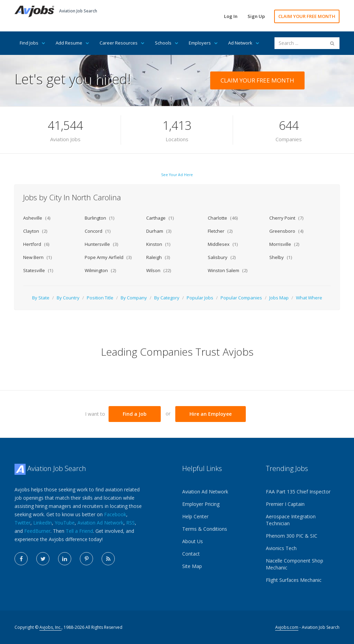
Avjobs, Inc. (50, 627)
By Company (134, 298)
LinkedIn (43, 523)
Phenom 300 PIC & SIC (292, 536)
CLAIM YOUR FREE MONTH (307, 16)
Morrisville (284, 244)
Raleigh (158, 257)
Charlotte (223, 218)
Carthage (160, 218)
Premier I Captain (285, 504)
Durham (159, 231)
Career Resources (122, 43)
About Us (193, 541)
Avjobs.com (287, 627)
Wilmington (100, 270)
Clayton (35, 231)
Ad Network (244, 43)
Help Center (195, 516)
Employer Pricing (201, 504)
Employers (203, 43)
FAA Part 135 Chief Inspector (298, 492)
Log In (231, 16)
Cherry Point (286, 218)
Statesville (38, 270)
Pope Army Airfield (108, 257)
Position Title (100, 298)
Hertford (36, 244)
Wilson (159, 270)
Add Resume (72, 43)
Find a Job (135, 414)
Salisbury (222, 257)
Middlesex (223, 244)
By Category (167, 298)
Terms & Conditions (205, 529)
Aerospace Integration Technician (291, 520)
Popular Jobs (200, 298)
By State (41, 298)
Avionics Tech (281, 548)
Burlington (100, 218)
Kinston (158, 244)
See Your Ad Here (177, 175)
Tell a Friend (79, 531)
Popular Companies (241, 298)
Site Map (192, 566)
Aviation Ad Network (100, 523)
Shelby (281, 257)
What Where (309, 298)
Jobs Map (279, 298)
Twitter (22, 523)
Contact (191, 554)
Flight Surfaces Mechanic (294, 580)
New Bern (38, 257)
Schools (167, 43)
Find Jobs (32, 43)
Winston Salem (228, 270)
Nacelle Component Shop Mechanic (295, 564)
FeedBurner (37, 531)
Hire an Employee (211, 414)
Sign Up (256, 16)
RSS (131, 523)
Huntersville (101, 244)
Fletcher (220, 231)
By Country (68, 298)
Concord (98, 231)
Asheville (37, 218)
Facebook (115, 514)
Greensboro (286, 231)
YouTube (65, 523)
